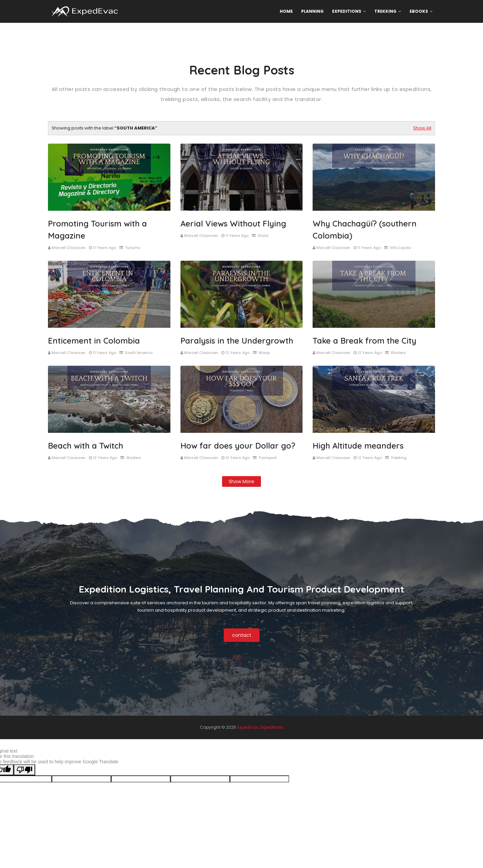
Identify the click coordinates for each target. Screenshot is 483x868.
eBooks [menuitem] (419, 11)
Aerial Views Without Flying (233, 223)
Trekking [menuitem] (385, 11)
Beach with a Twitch (86, 446)
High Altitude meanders (358, 446)
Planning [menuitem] (312, 11)
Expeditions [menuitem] (347, 11)
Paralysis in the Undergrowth (237, 341)
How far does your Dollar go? (238, 446)
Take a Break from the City (364, 341)
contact (242, 635)
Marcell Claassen (69, 248)
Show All (422, 128)
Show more (241, 481)
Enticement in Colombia (94, 341)
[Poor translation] (24, 770)
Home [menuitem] (286, 11)
